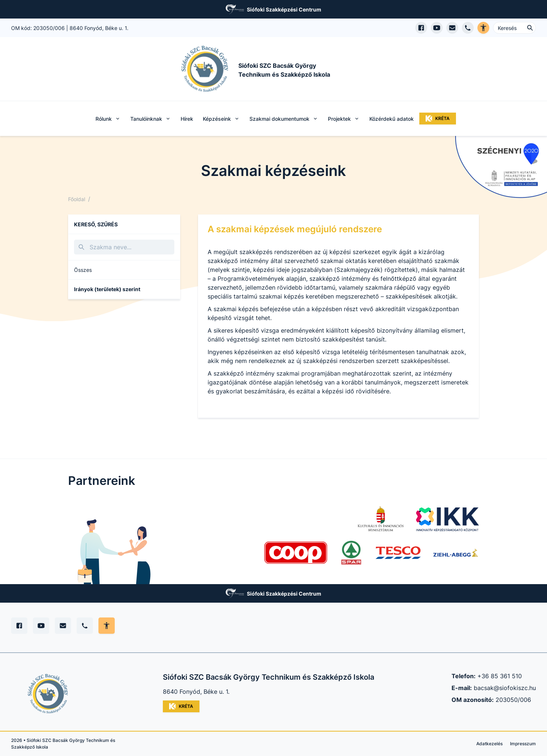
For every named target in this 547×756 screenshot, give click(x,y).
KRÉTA (438, 119)
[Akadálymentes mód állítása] (107, 626)
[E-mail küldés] (452, 28)
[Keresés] (124, 247)
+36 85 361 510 (500, 676)
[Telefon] (85, 626)
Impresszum (523, 744)
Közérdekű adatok (392, 119)
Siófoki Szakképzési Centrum (284, 9)
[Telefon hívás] (468, 28)
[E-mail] (63, 626)
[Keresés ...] (514, 28)
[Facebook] (19, 626)
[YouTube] (41, 626)
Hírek (187, 119)
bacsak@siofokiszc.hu (505, 688)
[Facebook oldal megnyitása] (421, 28)
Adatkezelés (489, 744)
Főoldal (77, 199)
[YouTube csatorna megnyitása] (437, 28)
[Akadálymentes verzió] (483, 28)
